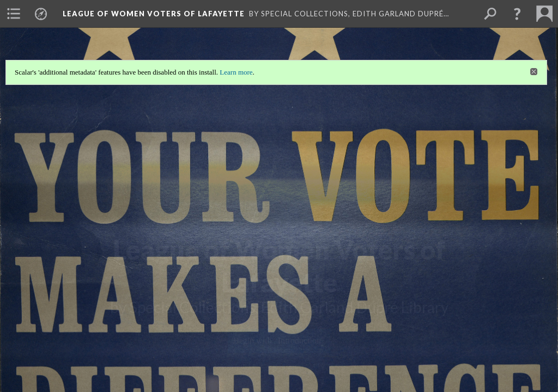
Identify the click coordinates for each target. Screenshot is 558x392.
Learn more (236, 72)
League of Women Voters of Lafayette (154, 14)
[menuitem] (14, 14)
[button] (517, 14)
